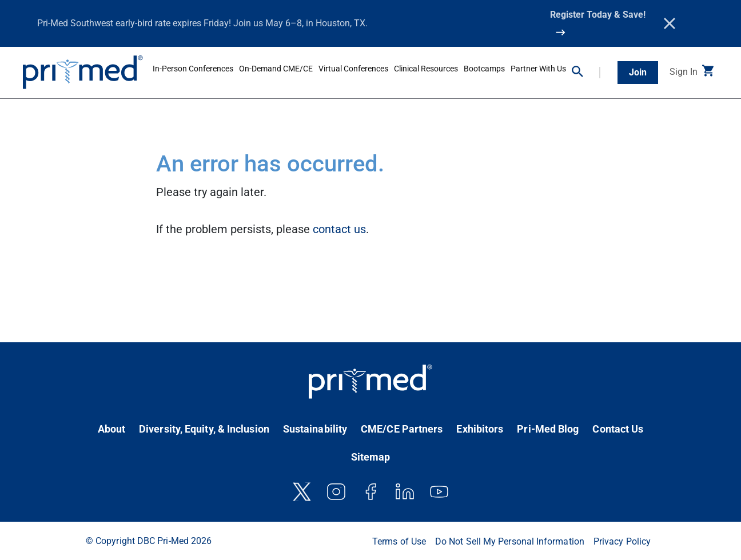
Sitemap (371, 457)
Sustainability (315, 429)
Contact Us (618, 429)
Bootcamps (484, 69)
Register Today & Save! (598, 15)
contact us (339, 229)
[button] (586, 73)
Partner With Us (538, 69)
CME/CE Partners (402, 429)
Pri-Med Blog (548, 429)
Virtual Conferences (353, 69)
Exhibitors (480, 429)
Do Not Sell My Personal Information (510, 541)
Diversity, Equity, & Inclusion (204, 429)
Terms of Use (399, 541)
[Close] (670, 23)
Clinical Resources (426, 69)
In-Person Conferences (193, 69)
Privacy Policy (622, 541)
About (111, 429)
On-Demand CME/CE (276, 69)
